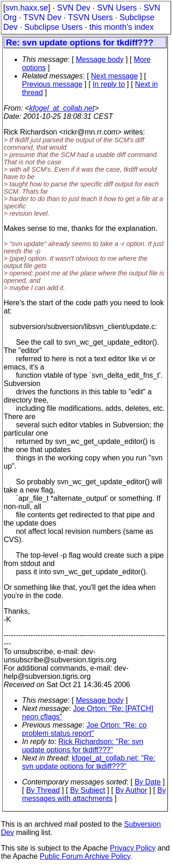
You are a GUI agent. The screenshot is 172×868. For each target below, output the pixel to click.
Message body (100, 59)
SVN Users (117, 8)
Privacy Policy (133, 848)
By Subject (88, 790)
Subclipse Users (53, 27)
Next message (114, 76)
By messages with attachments (94, 794)
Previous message (52, 84)
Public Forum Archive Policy (85, 856)
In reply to (109, 84)
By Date (147, 782)
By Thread (43, 790)
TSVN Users (90, 17)
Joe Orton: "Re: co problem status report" (84, 729)
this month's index (122, 27)
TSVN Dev (42, 17)
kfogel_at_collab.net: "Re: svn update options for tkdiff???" (89, 762)
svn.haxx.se (27, 8)
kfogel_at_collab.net (62, 108)
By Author (131, 790)
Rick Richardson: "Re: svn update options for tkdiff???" (83, 746)
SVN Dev (73, 8)
